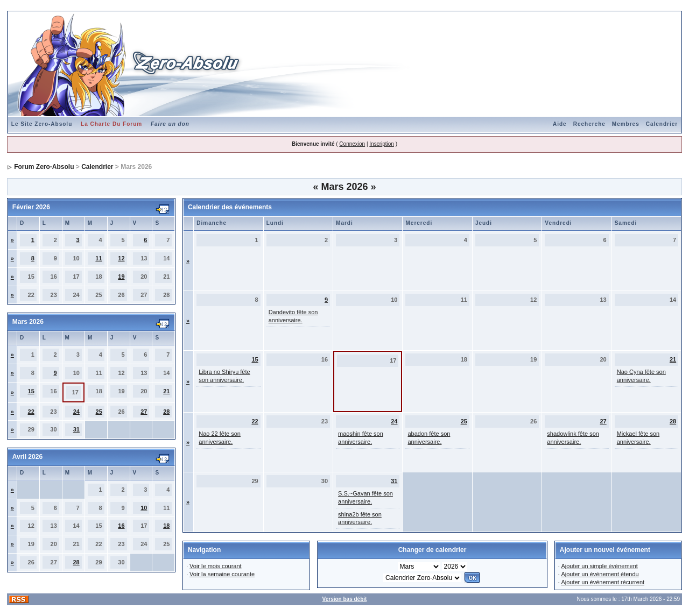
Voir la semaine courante (222, 574)
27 (144, 412)
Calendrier (662, 124)
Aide (560, 124)
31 (76, 429)
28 (166, 412)
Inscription (382, 144)
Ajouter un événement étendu (600, 574)
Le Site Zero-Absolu (42, 124)
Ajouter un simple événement (599, 566)
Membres (626, 124)
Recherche (589, 124)
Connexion (352, 144)
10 (144, 508)
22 (31, 412)
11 (99, 258)
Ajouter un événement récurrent (603, 582)
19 (121, 277)
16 (121, 526)
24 (76, 412)
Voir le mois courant (216, 566)
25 (99, 412)
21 (166, 391)
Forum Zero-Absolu (44, 167)
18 (166, 526)
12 (121, 258)
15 (31, 391)
